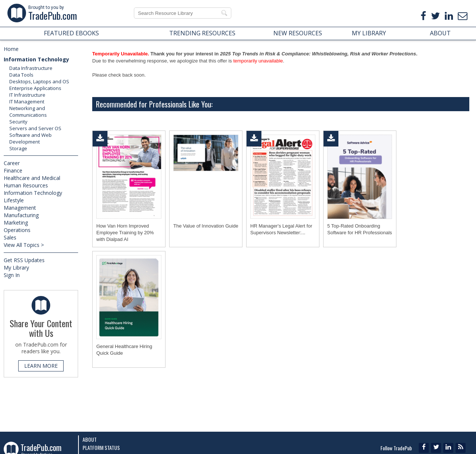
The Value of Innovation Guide (206, 226)
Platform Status (101, 447)
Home (11, 49)
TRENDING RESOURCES (202, 33)
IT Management (27, 102)
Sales (10, 237)
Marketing (16, 223)
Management (20, 208)
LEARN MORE (41, 366)
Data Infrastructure (31, 68)
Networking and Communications (28, 112)
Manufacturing (21, 215)
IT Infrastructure (27, 95)
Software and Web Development (30, 138)
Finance (13, 170)
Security (18, 122)
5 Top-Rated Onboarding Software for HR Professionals (360, 229)
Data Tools (21, 75)
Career (12, 163)
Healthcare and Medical (32, 178)
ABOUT (440, 33)
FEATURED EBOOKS (71, 33)
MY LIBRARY (369, 33)
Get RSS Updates (24, 260)
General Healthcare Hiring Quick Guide (124, 350)
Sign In (12, 275)
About (90, 439)
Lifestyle (14, 200)
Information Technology (36, 59)
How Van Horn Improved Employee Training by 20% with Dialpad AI (125, 233)
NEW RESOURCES (298, 33)
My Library (16, 268)
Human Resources (26, 185)
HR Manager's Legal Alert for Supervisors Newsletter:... (281, 229)
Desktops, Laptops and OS (39, 81)
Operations (17, 230)
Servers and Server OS (35, 128)
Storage (18, 148)
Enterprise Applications (35, 88)
